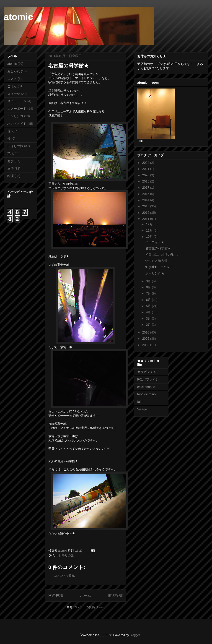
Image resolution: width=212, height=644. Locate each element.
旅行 (10, 169)
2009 (146, 339)
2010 (146, 332)
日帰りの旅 (66, 555)
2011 (146, 219)
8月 (149, 287)
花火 (10, 131)
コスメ (12, 79)
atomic (18, 17)
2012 (146, 213)
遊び (10, 161)
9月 (149, 281)
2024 (146, 163)
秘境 (10, 154)
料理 (10, 176)
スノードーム (17, 101)
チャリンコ (15, 116)
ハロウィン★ (155, 242)
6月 (149, 300)
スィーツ (14, 94)
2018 (146, 181)
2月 (149, 325)
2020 (146, 175)
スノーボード (17, 109)
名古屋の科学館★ (158, 248)
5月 (149, 306)
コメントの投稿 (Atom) (89, 607)
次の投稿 (56, 596)
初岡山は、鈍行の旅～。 (163, 255)
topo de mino (146, 394)
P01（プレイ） (148, 379)
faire (142, 402)
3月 (149, 318)
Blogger (135, 635)
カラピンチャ (147, 372)
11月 (150, 230)
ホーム (85, 596)
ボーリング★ (155, 273)
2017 (146, 188)
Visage (142, 409)
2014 (146, 200)
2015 (146, 194)
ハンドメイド (17, 124)
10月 (150, 237)
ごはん (12, 86)
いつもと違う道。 (158, 261)
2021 (146, 169)
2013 (146, 206)
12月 (150, 224)
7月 (149, 293)
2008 (146, 345)
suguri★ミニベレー (159, 267)
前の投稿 (115, 596)
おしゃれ (14, 71)
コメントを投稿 (64, 576)
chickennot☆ (146, 387)
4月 (149, 312)
